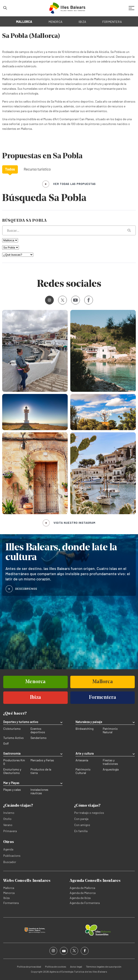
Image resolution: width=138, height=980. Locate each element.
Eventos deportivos (38, 730)
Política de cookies (56, 966)
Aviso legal (76, 966)
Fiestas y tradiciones (110, 762)
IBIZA (82, 22)
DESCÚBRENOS (26, 589)
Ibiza (6, 898)
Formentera (11, 903)
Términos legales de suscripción (104, 966)
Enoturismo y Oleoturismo (12, 771)
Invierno (9, 813)
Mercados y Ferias (42, 760)
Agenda (8, 849)
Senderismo (39, 738)
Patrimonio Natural (110, 730)
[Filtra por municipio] (11, 248)
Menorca (9, 893)
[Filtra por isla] (10, 240)
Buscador (10, 862)
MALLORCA (24, 22)
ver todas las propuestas (74, 184)
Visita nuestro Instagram (74, 523)
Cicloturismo (12, 729)
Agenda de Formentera (85, 903)
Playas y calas (12, 790)
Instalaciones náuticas (39, 791)
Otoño (7, 819)
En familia (81, 831)
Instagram (48, 300)
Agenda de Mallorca (82, 888)
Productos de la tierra (41, 771)
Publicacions (12, 856)
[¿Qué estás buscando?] (69, 230)
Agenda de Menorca (83, 893)
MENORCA (56, 22)
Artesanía (82, 760)
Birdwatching (84, 729)
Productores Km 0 (14, 762)
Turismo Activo (13, 738)
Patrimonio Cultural (83, 771)
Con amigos (82, 825)
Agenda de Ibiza (80, 898)
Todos (10, 169)
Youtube (75, 300)
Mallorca (9, 888)
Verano (8, 825)
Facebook (87, 300)
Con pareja (81, 819)
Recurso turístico (37, 169)
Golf (6, 743)
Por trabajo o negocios (89, 813)
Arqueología (111, 769)
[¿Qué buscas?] (18, 255)
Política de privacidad (29, 966)
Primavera (10, 831)
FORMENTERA (112, 22)
